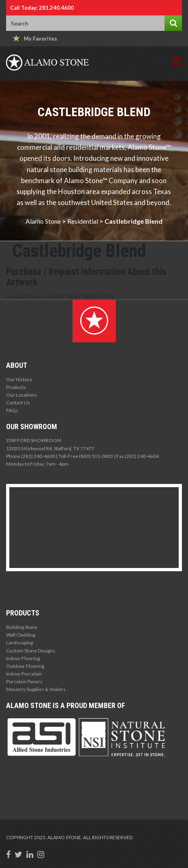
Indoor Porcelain (24, 674)
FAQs (12, 410)
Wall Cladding (21, 635)
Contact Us (18, 403)
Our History (19, 379)
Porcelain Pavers (24, 681)
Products (16, 387)
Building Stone (22, 627)
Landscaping (19, 642)
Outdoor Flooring (25, 666)
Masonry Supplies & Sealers (36, 689)
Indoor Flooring (23, 658)
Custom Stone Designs (31, 651)
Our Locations (21, 395)
